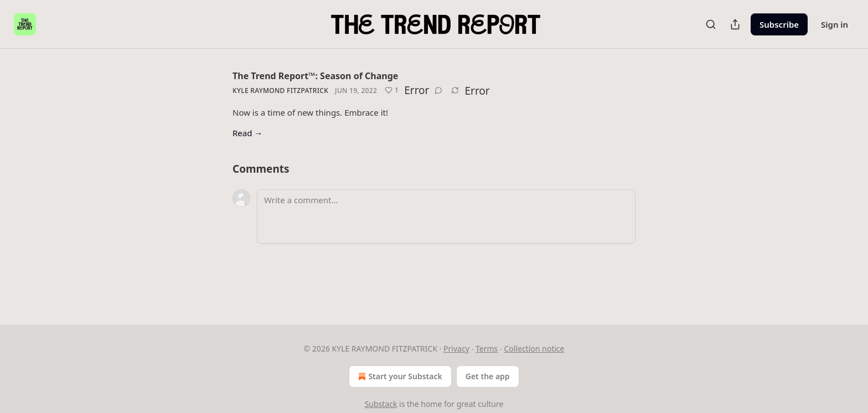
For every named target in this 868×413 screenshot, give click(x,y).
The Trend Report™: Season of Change (315, 76)
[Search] (711, 24)
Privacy (456, 349)
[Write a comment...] (446, 216)
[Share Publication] (735, 24)
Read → (247, 133)
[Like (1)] (392, 90)
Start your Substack (399, 376)
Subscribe (779, 24)
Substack (381, 404)
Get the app (488, 376)
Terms (487, 349)
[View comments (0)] (438, 90)
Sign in (835, 24)
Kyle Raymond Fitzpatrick (280, 91)
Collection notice (534, 349)
